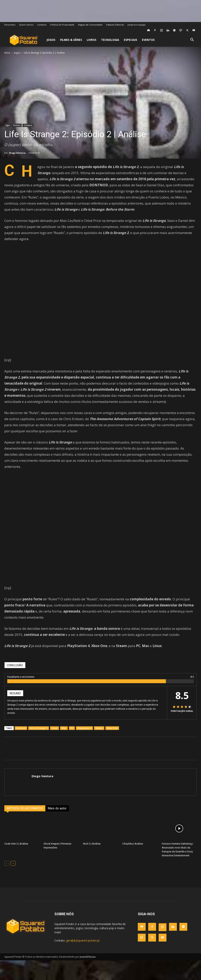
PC (72, 728)
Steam (99, 728)
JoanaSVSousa (88, 957)
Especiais (131, 40)
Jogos (51, 40)
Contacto (42, 25)
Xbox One (112, 728)
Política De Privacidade (62, 25)
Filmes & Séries (71, 40)
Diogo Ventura (17, 153)
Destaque (28, 125)
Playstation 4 (84, 728)
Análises (17, 125)
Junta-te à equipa (137, 25)
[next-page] (13, 863)
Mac (64, 728)
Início (7, 53)
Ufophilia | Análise (133, 844)
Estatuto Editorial (115, 25)
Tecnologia (110, 40)
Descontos (10, 25)
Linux (54, 728)
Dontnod (21, 728)
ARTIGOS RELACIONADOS (25, 808)
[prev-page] (7, 863)
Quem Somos (26, 25)
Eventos (148, 40)
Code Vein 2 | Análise (16, 844)
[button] (192, 40)
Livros (92, 40)
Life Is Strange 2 (39, 728)
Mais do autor (57, 808)
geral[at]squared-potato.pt (83, 940)
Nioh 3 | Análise (92, 844)
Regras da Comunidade (90, 25)
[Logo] (23, 40)
